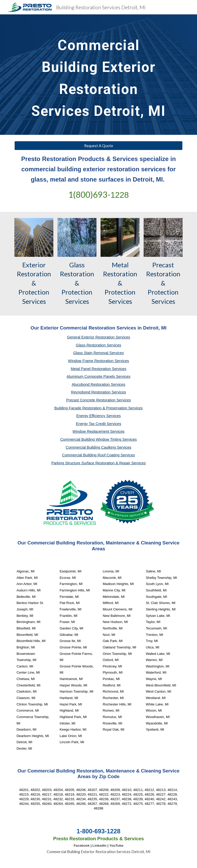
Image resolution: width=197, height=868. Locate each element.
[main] (98, 75)
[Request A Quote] (98, 146)
